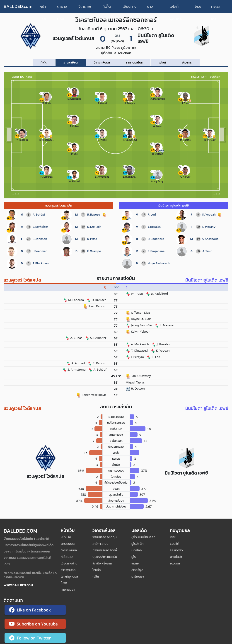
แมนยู (135, 563)
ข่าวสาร (187, 62)
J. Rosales (154, 227)
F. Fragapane (156, 251)
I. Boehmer (40, 251)
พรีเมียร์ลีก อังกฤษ (105, 537)
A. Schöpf (39, 215)
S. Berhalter (40, 227)
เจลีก (96, 577)
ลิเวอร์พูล (137, 570)
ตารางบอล (62, 8)
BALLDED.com (18, 6)
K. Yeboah (209, 215)
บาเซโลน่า (176, 557)
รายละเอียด (71, 62)
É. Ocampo (94, 251)
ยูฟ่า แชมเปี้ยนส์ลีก (143, 537)
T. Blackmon (41, 263)
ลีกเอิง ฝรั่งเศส (102, 563)
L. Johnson (40, 239)
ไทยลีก (97, 570)
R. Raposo (94, 215)
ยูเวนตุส (175, 563)
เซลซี (173, 537)
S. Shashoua (210, 239)
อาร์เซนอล (138, 577)
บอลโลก (137, 550)
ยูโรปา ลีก (138, 544)
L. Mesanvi (209, 227)
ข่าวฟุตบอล (153, 8)
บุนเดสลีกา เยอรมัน (105, 557)
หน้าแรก (43, 8)
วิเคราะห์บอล (85, 8)
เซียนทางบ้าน (130, 8)
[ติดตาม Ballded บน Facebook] (35, 611)
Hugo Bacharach (159, 263)
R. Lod (152, 215)
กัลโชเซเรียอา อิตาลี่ (105, 550)
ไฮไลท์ (162, 62)
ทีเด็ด (44, 62)
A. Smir (207, 251)
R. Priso (92, 239)
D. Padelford (156, 239)
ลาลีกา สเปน (100, 544)
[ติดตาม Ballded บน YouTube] (35, 625)
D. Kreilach (94, 227)
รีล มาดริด (176, 550)
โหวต (198, 6)
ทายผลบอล (215, 8)
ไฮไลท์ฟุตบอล (176, 8)
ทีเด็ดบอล (107, 8)
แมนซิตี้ (175, 544)
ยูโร (134, 557)
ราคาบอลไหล (134, 62)
